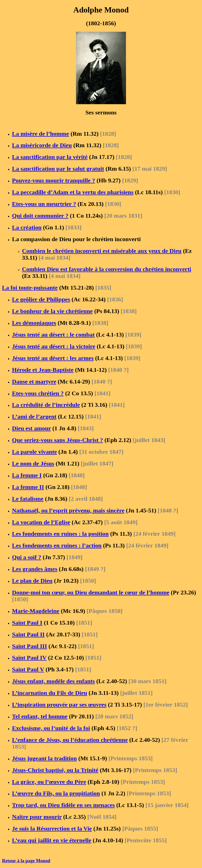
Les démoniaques (34, 323)
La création (27, 227)
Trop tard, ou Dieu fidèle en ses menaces (63, 805)
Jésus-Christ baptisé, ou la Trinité (55, 770)
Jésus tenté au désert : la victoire (54, 346)
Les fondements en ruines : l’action (57, 545)
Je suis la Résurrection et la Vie (52, 829)
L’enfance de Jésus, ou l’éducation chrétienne (70, 740)
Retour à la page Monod (26, 861)
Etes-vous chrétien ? (38, 393)
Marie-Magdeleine (36, 611)
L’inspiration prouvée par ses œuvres (59, 705)
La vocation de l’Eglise (41, 522)
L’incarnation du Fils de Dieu (50, 693)
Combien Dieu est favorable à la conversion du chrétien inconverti (107, 269)
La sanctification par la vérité (50, 157)
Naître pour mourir (37, 817)
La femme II (28, 487)
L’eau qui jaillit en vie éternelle (52, 840)
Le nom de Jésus (33, 463)
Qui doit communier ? (40, 216)
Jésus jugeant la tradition (44, 758)
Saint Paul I (27, 623)
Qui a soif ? (27, 557)
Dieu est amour (31, 428)
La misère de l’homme (40, 134)
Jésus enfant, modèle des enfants (53, 681)
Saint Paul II (28, 634)
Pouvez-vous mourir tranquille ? (53, 180)
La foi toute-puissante (30, 288)
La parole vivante (34, 452)
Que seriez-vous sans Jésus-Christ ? (57, 440)
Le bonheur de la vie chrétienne (52, 311)
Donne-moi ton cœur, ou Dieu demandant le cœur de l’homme (91, 592)
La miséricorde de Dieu (42, 145)
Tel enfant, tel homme (40, 716)
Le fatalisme (28, 499)
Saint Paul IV (29, 658)
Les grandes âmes (35, 569)
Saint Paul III (29, 646)
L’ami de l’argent (34, 417)
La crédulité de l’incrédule (46, 405)
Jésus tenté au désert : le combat (53, 335)
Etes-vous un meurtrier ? (44, 204)
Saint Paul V (28, 669)
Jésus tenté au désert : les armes (53, 358)
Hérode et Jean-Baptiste (43, 370)
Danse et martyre (34, 382)
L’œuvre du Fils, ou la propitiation (56, 793)
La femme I (27, 475)
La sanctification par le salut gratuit (58, 169)
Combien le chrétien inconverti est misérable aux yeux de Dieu (102, 251)
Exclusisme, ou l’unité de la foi (51, 728)
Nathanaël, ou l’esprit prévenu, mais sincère (68, 510)
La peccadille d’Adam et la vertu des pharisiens (73, 192)
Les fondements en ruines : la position (60, 534)
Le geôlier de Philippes (41, 299)
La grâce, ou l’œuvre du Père (49, 782)
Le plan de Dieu (32, 581)
